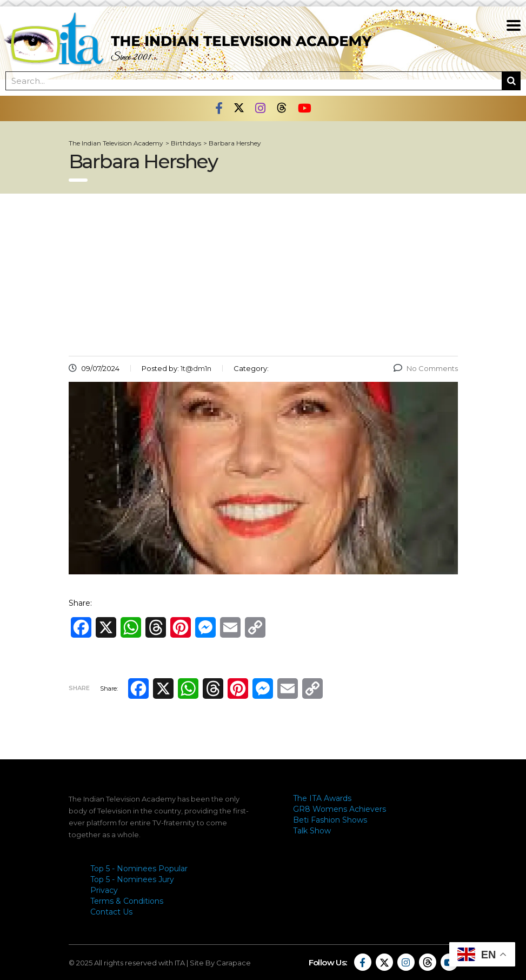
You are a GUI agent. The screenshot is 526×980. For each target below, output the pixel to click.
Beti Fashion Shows (330, 820)
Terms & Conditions (127, 901)
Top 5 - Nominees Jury (132, 879)
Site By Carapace (220, 963)
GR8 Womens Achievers (339, 809)
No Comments (426, 368)
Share (79, 688)
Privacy (104, 890)
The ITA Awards (322, 798)
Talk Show (312, 831)
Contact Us (111, 912)
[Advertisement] (263, 275)
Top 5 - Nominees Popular (139, 869)
